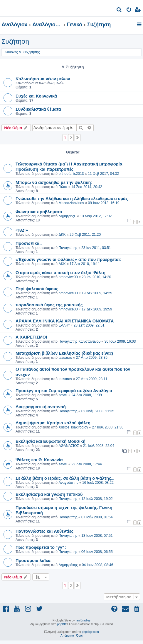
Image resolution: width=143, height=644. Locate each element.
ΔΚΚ (62, 235)
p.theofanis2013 (71, 174)
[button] (78, 138)
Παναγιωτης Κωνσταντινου (79, 341)
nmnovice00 (68, 277)
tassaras (65, 358)
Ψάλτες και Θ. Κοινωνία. (40, 459)
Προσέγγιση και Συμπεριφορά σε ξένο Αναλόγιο (64, 390)
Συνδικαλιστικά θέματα (38, 109)
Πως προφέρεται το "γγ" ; (41, 547)
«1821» (22, 230)
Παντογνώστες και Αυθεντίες (44, 531)
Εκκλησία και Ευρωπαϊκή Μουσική (51, 441)
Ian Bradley (83, 620)
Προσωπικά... (29, 243)
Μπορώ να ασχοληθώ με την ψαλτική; (54, 182)
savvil (63, 395)
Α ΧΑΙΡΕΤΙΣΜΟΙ (31, 337)
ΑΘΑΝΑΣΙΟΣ (69, 446)
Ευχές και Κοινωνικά (36, 96)
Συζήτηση (15, 41)
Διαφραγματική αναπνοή (41, 406)
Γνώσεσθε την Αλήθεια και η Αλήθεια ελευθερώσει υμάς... (73, 198)
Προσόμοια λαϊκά (33, 560)
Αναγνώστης (68, 483)
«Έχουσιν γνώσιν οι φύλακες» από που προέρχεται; (68, 259)
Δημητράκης (68, 565)
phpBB (62, 624)
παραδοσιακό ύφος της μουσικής (49, 305)
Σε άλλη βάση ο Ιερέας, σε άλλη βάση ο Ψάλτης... (65, 478)
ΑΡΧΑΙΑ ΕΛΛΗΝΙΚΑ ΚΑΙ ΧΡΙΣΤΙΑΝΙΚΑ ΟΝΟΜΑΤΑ (65, 321)
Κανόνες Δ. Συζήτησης (22, 52)
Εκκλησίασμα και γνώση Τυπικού (49, 494)
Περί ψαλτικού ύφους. (37, 288)
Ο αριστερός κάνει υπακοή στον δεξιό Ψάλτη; (61, 272)
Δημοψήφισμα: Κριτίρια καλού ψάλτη (53, 423)
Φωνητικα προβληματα (39, 211)
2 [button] (71, 138)
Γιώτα (63, 187)
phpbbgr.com (90, 632)
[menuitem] (119, 10)
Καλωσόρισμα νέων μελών (43, 78)
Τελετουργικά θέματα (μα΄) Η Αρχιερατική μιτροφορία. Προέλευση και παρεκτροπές (69, 166)
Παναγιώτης (68, 248)
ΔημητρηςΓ (67, 216)
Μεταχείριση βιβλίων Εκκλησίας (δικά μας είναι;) (64, 353)
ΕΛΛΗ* (64, 325)
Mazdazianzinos (71, 203)
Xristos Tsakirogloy (73, 427)
